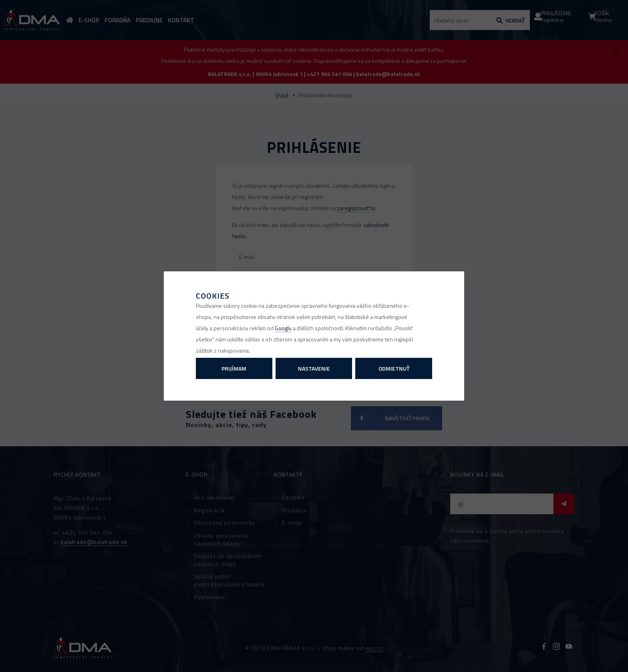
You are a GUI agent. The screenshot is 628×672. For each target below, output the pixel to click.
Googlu (283, 328)
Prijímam (234, 368)
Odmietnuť (394, 368)
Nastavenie (314, 368)
